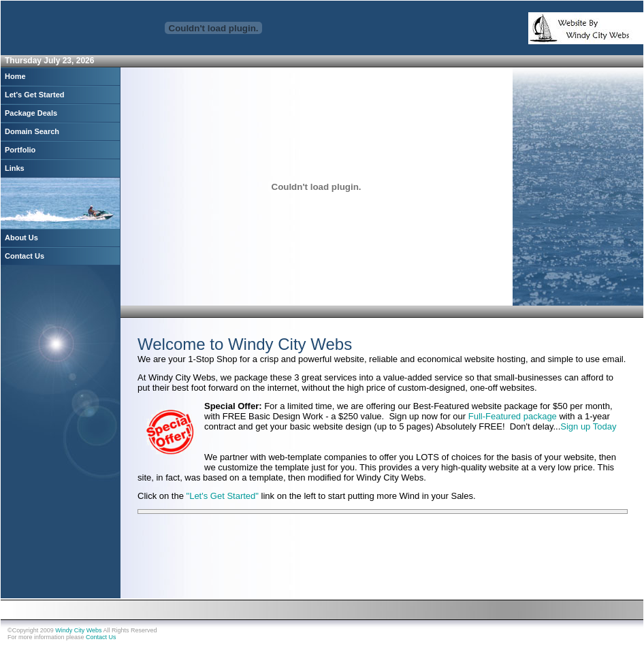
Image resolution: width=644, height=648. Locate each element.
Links (15, 168)
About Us (21, 238)
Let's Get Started (35, 95)
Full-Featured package (513, 416)
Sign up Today (588, 426)
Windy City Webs (78, 630)
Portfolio (20, 150)
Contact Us (25, 256)
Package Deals (31, 113)
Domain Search (32, 131)
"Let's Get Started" (224, 496)
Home (15, 76)
